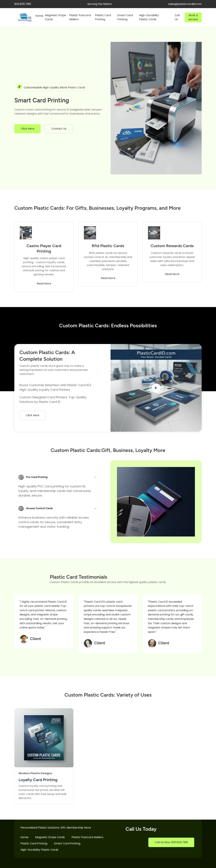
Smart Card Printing (125, 17)
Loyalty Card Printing (38, 780)
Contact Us (59, 129)
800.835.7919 (23, 4)
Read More (44, 284)
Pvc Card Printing (33, 477)
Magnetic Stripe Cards (55, 17)
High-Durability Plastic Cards (149, 17)
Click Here (28, 129)
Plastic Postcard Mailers (80, 17)
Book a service (193, 17)
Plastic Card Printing (103, 17)
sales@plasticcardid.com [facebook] (185, 4)
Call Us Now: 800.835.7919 (171, 842)
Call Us (177, 17)
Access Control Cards (36, 508)
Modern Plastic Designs (35, 773)
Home (39, 16)
